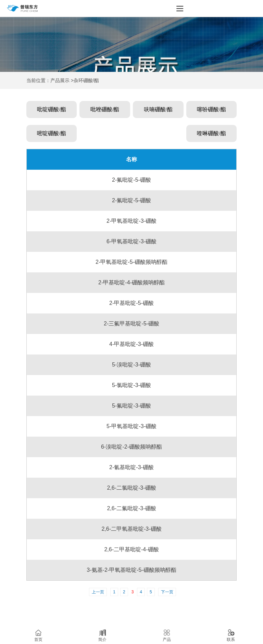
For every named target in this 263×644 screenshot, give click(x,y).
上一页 (98, 592)
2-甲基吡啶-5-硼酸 (131, 303)
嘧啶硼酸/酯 (51, 133)
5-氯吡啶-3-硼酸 (131, 385)
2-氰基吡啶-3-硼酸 (131, 467)
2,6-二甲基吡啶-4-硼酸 (131, 549)
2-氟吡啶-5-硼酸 (131, 180)
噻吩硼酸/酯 (211, 109)
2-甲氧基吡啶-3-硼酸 (131, 221)
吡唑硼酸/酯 (105, 109)
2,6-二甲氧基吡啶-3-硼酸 (131, 529)
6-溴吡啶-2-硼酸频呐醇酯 (131, 447)
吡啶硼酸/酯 (51, 109)
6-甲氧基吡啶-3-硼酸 (131, 241)
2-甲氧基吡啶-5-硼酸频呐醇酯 (131, 262)
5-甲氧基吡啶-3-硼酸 (131, 426)
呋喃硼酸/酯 (158, 109)
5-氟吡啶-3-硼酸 (131, 406)
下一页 (167, 592)
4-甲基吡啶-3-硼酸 (131, 344)
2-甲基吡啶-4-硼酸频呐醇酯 (131, 282)
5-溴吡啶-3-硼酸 (131, 365)
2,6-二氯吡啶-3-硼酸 (131, 488)
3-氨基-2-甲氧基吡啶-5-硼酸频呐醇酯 (131, 570)
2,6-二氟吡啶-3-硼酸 (131, 508)
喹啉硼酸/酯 (211, 133)
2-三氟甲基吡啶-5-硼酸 (131, 324)
